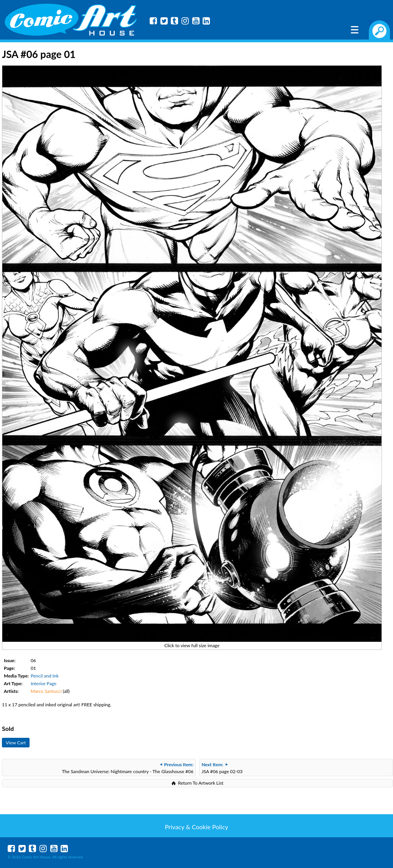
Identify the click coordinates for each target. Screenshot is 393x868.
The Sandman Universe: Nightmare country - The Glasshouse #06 (128, 768)
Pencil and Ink (45, 676)
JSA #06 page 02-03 (222, 768)
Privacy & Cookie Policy (196, 827)
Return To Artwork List (201, 783)
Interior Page (44, 683)
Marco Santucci (46, 691)
